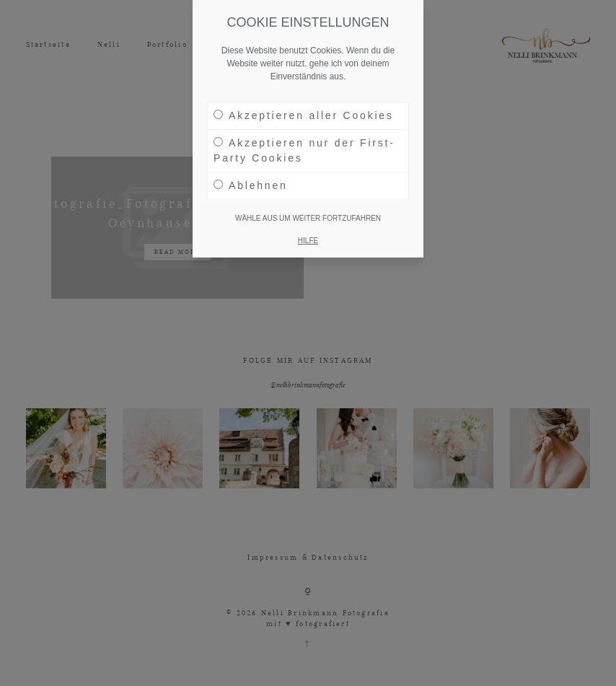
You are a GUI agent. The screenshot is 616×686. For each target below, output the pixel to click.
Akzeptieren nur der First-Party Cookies (304, 150)
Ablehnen (251, 185)
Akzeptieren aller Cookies (304, 115)
